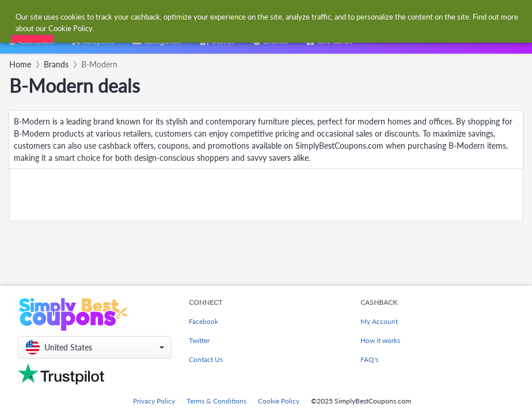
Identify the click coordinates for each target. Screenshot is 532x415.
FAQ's (369, 359)
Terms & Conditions (216, 401)
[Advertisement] (266, 195)
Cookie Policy (279, 401)
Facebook (204, 321)
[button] (95, 347)
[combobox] (254, 16)
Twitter (199, 340)
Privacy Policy (154, 401)
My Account (379, 321)
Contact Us (206, 359)
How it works (380, 340)
